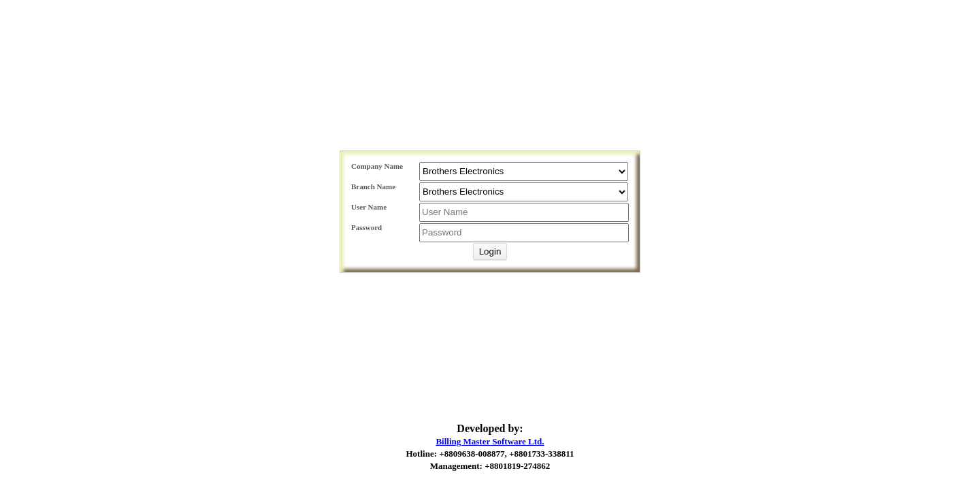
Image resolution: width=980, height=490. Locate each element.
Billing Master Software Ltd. (490, 441)
